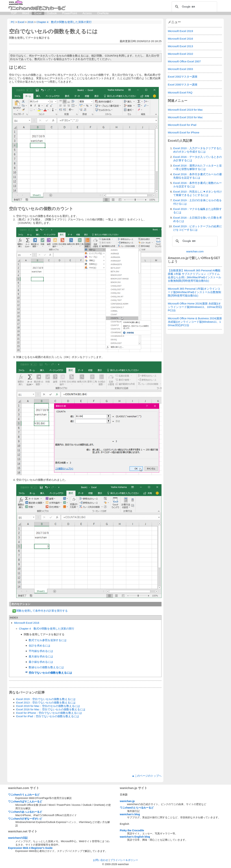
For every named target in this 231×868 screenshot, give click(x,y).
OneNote (103, 13)
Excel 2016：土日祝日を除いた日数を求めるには (198, 219)
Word (26, 13)
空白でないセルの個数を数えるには (53, 31)
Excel (38, 13)
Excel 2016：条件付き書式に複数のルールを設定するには (198, 185)
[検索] (194, 7)
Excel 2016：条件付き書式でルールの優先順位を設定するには (198, 176)
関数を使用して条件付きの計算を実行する (42, 611)
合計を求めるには (40, 646)
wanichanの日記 (18, 838)
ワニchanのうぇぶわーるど (24, 795)
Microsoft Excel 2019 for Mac (185, 110)
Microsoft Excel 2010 (180, 54)
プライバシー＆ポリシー (124, 860)
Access (87, 13)
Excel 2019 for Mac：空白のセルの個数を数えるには (48, 706)
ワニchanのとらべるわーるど (137, 808)
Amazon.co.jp (178, 258)
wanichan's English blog (135, 837)
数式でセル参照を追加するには (48, 640)
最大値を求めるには (41, 656)
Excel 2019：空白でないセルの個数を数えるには (46, 699)
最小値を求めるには (41, 662)
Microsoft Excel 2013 (180, 46)
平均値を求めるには (41, 651)
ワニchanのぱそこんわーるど (25, 801)
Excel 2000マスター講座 (183, 85)
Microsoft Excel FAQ (180, 92)
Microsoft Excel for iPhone (184, 132)
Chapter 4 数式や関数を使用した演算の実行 (47, 629)
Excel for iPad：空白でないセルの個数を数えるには (48, 716)
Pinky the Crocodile (132, 830)
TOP (14, 13)
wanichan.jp (127, 801)
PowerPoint (70, 13)
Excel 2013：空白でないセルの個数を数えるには (46, 702)
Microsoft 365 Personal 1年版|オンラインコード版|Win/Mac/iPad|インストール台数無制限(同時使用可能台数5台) (194, 292)
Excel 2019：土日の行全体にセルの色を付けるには (198, 202)
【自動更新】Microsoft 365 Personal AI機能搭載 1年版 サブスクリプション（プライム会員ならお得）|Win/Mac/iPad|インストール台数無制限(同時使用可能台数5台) (194, 276)
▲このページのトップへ (147, 776)
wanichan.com (195, 251)
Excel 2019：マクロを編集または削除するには (198, 211)
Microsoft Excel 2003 (180, 69)
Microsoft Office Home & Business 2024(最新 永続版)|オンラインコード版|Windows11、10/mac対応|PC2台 (195, 322)
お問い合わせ (101, 860)
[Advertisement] (85, 746)
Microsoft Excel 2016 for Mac (185, 117)
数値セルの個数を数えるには (46, 667)
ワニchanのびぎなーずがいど (25, 819)
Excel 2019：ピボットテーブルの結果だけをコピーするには (198, 228)
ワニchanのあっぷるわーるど (25, 812)
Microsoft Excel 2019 (180, 31)
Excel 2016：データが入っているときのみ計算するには (198, 159)
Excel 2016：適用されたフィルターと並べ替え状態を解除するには (198, 167)
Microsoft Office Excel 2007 (184, 61)
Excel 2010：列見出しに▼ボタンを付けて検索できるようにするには (198, 193)
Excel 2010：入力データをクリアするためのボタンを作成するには (198, 150)
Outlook (52, 13)
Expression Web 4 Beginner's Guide (30, 848)
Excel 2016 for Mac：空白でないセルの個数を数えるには (51, 709)
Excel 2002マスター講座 (183, 77)
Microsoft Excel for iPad (182, 125)
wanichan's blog (130, 814)
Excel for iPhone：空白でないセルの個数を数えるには (49, 713)
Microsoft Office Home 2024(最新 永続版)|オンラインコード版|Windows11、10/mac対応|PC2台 (195, 307)
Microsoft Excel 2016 (27, 623)
